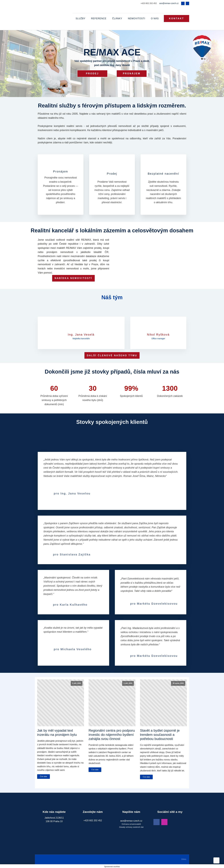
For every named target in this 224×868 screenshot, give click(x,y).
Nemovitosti (136, 18)
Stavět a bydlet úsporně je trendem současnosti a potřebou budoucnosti (160, 734)
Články (117, 18)
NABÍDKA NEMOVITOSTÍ (73, 278)
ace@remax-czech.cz (169, 3)
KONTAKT (176, 18)
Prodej (92, 73)
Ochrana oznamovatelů (131, 823)
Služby (80, 18)
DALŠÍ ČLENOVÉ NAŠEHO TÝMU (112, 355)
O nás (155, 18)
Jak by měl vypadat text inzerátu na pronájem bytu (57, 732)
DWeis (184, 859)
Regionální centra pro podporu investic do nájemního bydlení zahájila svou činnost (112, 734)
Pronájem (132, 73)
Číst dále (43, 776)
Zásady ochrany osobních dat (131, 826)
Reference (99, 18)
